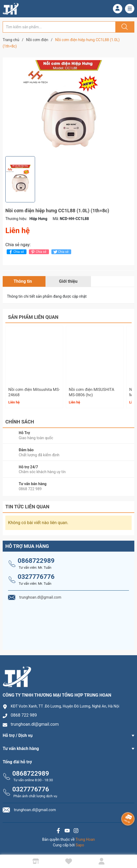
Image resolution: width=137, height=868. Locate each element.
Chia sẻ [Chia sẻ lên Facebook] (16, 252)
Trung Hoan (85, 839)
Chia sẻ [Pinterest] (38, 252)
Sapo (80, 845)
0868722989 (36, 561)
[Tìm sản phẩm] (59, 27)
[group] (68, 107)
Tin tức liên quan (27, 507)
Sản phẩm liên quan (33, 317)
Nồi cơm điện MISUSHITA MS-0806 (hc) (92, 392)
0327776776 (36, 577)
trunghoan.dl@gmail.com (35, 724)
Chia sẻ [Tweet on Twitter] (61, 252)
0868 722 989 (24, 715)
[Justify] (124, 27)
